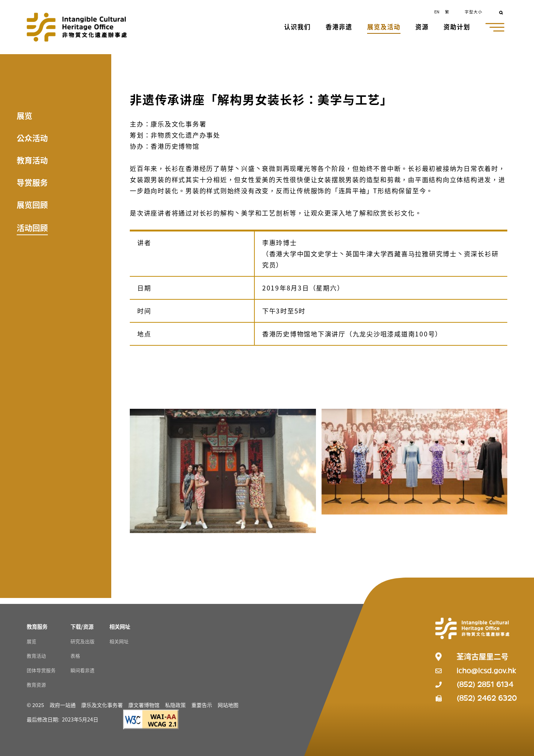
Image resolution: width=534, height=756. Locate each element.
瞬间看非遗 (83, 670)
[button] (298, 28)
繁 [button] (447, 11)
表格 (75, 656)
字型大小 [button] (474, 11)
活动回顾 (32, 227)
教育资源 (36, 685)
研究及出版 (83, 641)
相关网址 (119, 641)
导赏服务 (32, 182)
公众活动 (32, 138)
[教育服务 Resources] (37, 626)
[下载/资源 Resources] (82, 626)
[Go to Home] (77, 27)
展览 (24, 115)
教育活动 (32, 160)
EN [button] (437, 11)
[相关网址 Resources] (120, 626)
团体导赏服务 (41, 670)
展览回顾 (32, 204)
